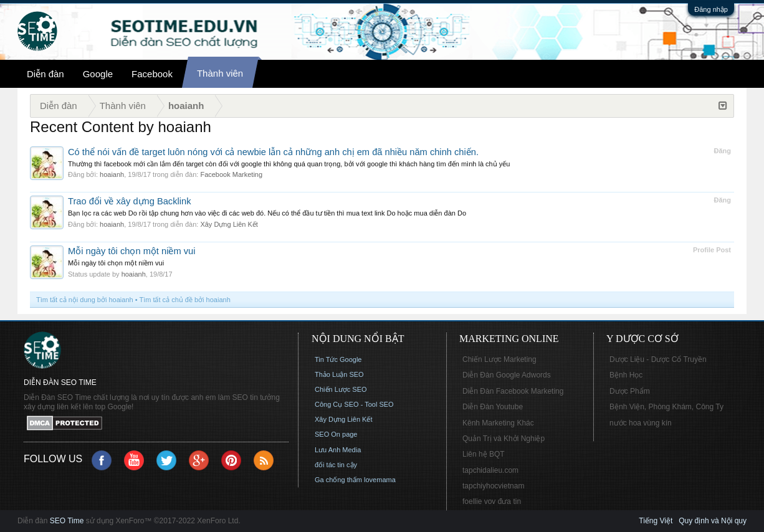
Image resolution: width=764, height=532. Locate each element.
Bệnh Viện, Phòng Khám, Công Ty (666, 407)
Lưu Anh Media (338, 450)
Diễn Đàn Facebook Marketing (513, 391)
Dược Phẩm (630, 391)
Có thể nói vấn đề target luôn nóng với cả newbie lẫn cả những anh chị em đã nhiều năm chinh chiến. (273, 152)
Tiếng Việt (656, 521)
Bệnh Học (626, 375)
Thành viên (220, 73)
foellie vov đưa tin (492, 501)
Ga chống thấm (338, 480)
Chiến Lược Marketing (499, 359)
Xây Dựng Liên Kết (229, 224)
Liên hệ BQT (484, 454)
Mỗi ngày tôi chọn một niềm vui (131, 251)
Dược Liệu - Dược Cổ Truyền (658, 359)
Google (98, 74)
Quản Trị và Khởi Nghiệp (504, 439)
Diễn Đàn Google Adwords (507, 375)
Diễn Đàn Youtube (493, 407)
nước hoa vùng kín (641, 423)
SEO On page (336, 434)
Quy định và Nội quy (713, 521)
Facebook (152, 74)
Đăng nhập (711, 9)
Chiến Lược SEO (341, 389)
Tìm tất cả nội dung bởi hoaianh (85, 300)
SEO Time (67, 521)
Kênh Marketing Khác (498, 423)
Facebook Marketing (231, 174)
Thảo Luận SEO (339, 374)
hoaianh (112, 174)
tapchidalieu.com (490, 470)
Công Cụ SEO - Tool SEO (354, 404)
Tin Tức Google (338, 359)
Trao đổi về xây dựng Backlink (130, 201)
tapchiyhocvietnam (493, 486)
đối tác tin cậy (336, 465)
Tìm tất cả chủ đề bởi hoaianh (184, 300)
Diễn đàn (45, 74)
